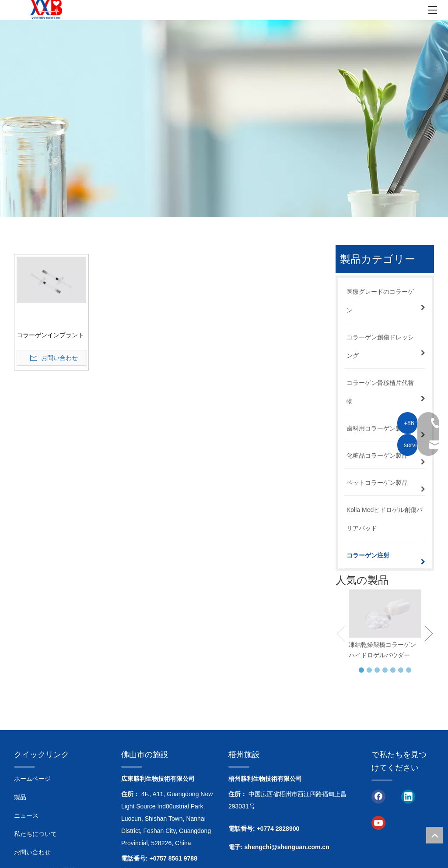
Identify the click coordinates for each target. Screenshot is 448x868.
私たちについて (35, 834)
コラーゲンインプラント (50, 335)
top (434, 835)
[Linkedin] (408, 796)
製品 (20, 797)
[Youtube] (378, 822)
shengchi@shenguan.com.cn (287, 847)
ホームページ (32, 779)
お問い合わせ (32, 852)
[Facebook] (378, 796)
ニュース (26, 815)
